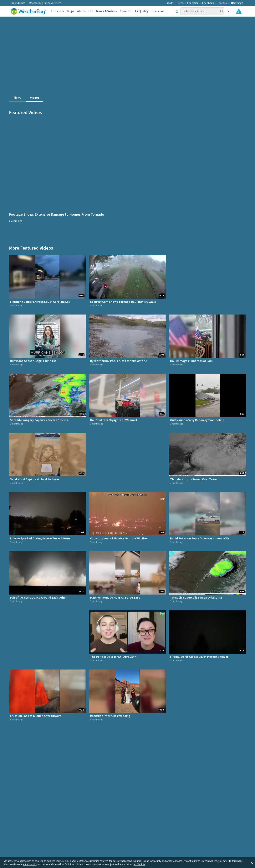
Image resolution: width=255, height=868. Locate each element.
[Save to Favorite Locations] (177, 11)
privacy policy (30, 865)
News (18, 98)
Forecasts (58, 11)
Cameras (126, 11)
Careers (222, 3)
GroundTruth (18, 3)
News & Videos (107, 11)
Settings (237, 3)
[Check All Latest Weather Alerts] (239, 11)
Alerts (81, 11)
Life (91, 11)
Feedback (208, 3)
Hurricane (158, 11)
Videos (35, 98)
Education (193, 3)
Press (180, 3)
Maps (71, 11)
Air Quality (141, 11)
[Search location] (202, 11)
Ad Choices (139, 865)
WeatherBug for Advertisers (45, 3)
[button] (252, 863)
